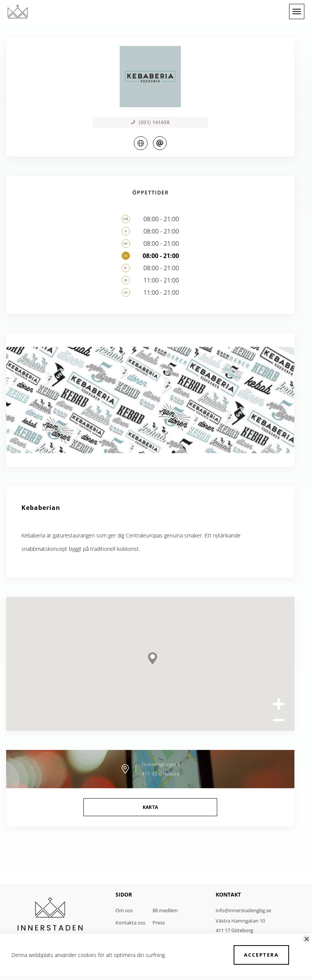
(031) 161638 (150, 122)
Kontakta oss (130, 923)
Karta (150, 807)
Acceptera (261, 955)
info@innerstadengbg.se (243, 910)
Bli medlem (165, 910)
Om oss (124, 910)
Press (159, 923)
